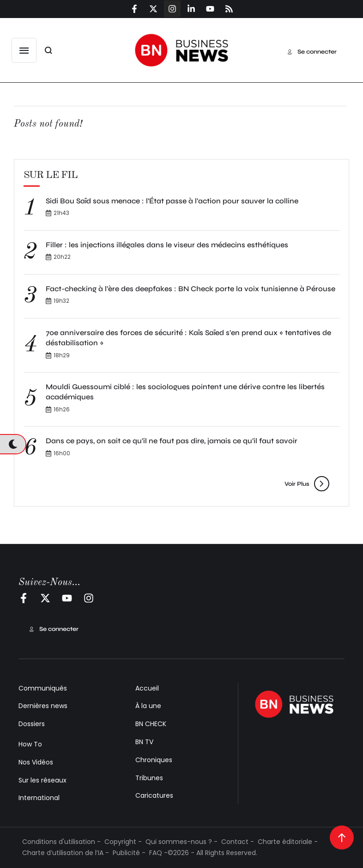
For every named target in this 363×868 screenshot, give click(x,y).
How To (30, 744)
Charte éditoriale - (288, 842)
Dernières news (43, 706)
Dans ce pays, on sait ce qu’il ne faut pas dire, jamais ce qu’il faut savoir (172, 441)
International (39, 798)
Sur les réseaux (42, 780)
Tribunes (149, 778)
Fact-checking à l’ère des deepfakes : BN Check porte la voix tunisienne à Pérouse (191, 289)
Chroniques (154, 760)
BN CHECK (151, 724)
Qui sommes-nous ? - (181, 842)
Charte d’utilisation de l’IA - (66, 853)
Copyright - (123, 842)
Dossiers (32, 724)
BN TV (144, 742)
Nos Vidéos (36, 762)
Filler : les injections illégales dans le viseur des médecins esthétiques (167, 245)
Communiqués (43, 688)
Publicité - (129, 853)
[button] (24, 50)
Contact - (238, 842)
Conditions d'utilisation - (61, 842)
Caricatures (154, 795)
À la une (148, 706)
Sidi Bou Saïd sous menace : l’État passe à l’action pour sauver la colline (172, 201)
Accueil (147, 688)
